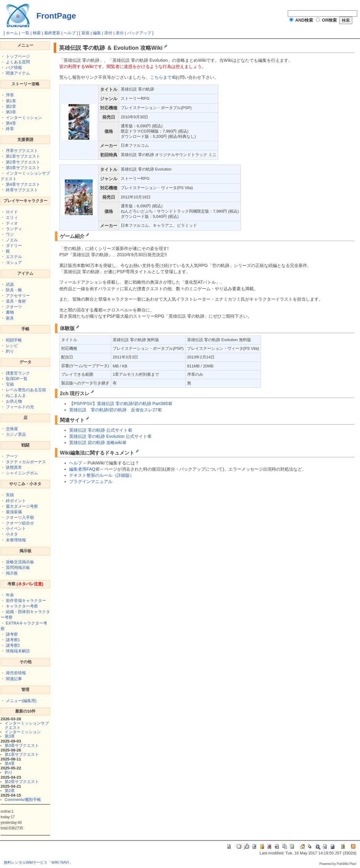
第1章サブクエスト (23, 156)
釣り (10, 351)
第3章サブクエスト (23, 168)
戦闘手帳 (14, 340)
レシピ (12, 346)
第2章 (11, 106)
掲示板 (12, 573)
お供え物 (14, 401)
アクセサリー (18, 296)
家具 (10, 318)
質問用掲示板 (18, 567)
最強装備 (14, 512)
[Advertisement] (103, 526)
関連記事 (14, 679)
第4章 (11, 123)
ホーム (12, 33)
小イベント (16, 529)
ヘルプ (70, 33)
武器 (10, 284)
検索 (37, 33)
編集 (97, 33)
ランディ (14, 229)
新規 (86, 33)
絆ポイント (16, 501)
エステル (14, 257)
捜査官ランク (18, 373)
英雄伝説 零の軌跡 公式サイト (100, 430)
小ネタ (12, 534)
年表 (10, 595)
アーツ (12, 456)
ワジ (10, 234)
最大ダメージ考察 (22, 506)
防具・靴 (14, 290)
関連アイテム (18, 73)
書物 (10, 312)
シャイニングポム (22, 473)
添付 (108, 33)
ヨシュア (14, 263)
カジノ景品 (16, 434)
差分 (120, 33)
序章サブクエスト (22, 151)
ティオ (12, 223)
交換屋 (12, 429)
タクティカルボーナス (26, 462)
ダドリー (14, 246)
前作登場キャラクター (26, 601)
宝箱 (10, 384)
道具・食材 (16, 301)
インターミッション (24, 118)
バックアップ (139, 33)
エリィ (12, 217)
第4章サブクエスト (23, 184)
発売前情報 (16, 673)
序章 (10, 95)
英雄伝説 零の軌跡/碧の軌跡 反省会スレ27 (115, 410)
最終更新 (52, 33)
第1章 (11, 101)
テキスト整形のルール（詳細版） (102, 475)
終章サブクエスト (22, 190)
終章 (10, 129)
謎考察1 (13, 640)
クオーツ (14, 307)
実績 (10, 495)
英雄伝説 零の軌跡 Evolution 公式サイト (110, 436)
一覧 (25, 33)
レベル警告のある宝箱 (26, 390)
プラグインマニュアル (91, 481)
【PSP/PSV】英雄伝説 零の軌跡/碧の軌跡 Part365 (120, 404)
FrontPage (56, 16)
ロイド (12, 212)
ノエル (12, 240)
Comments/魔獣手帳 (23, 800)
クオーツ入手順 (20, 517)
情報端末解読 (18, 651)
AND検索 (304, 20)
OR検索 (330, 20)
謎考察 (12, 634)
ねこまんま (16, 395)
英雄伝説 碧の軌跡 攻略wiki (98, 442)
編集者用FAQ (84, 469)
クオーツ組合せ (20, 523)
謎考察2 (13, 645)
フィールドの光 (20, 407)
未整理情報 (16, 540)
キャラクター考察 (22, 606)
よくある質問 (18, 62)
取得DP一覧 (17, 379)
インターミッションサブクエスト (27, 725)
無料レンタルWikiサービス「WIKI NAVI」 (38, 862)
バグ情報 (14, 68)
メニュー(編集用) (21, 701)
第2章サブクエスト (23, 162)
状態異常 (14, 467)
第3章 (11, 112)
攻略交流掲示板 (20, 562)
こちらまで (163, 77)
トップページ (18, 56)
